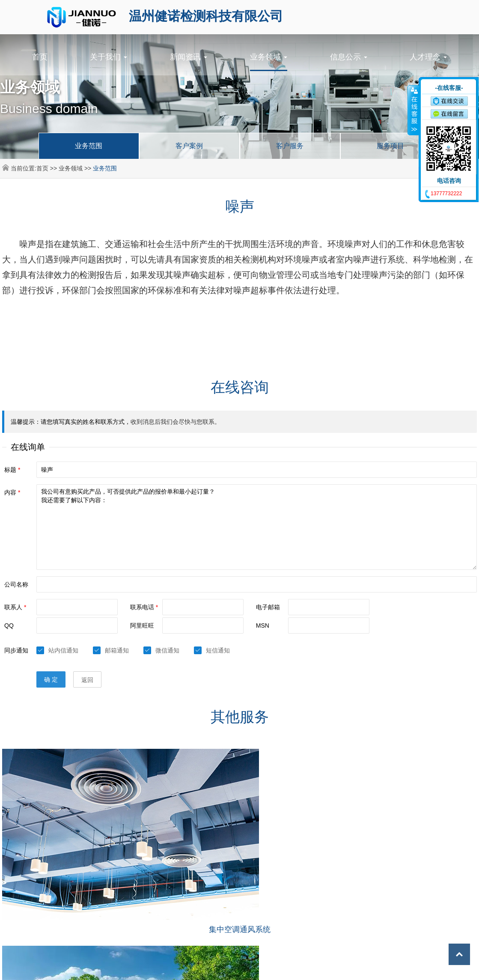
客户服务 (290, 146)
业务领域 (269, 57)
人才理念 (428, 57)
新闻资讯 (189, 57)
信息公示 (349, 57)
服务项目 (390, 146)
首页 (40, 57)
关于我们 (109, 57)
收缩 (414, 110)
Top (453, 954)
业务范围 (89, 146)
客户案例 (189, 146)
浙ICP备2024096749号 (315, 967)
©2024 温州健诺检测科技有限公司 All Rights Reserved (206, 967)
